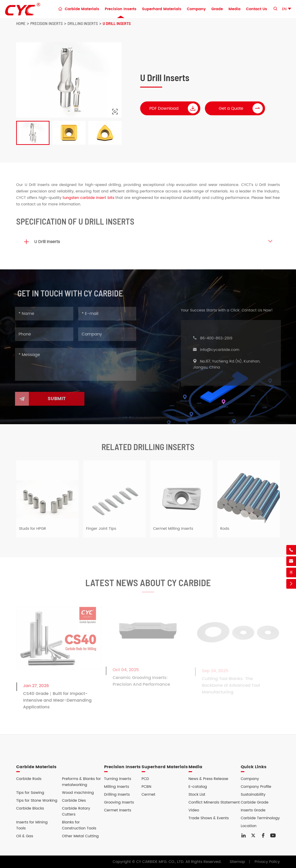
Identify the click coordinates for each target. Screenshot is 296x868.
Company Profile (256, 787)
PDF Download (174, 108)
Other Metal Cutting (80, 836)
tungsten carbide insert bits (88, 198)
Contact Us (257, 9)
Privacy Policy (267, 862)
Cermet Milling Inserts (173, 531)
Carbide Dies (74, 801)
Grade (217, 9)
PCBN (146, 787)
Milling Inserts (117, 787)
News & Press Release (208, 779)
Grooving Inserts (119, 802)
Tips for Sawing (30, 793)
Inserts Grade (253, 810)
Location (249, 826)
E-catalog (198, 787)
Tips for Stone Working (37, 801)
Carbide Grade (255, 802)
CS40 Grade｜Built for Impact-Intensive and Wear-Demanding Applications (57, 703)
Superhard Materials (162, 9)
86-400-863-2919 (218, 338)
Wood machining (78, 793)
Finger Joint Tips (101, 531)
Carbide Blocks (30, 808)
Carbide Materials (82, 9)
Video (194, 810)
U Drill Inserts (117, 23)
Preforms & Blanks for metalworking (81, 782)
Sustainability (253, 795)
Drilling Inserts (83, 23)
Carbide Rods (29, 779)
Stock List (197, 795)
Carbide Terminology (260, 818)
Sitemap (237, 862)
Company (196, 9)
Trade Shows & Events (209, 818)
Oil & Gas (25, 836)
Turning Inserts (118, 779)
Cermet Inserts (118, 810)
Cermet (148, 795)
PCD (145, 779)
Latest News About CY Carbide (148, 585)
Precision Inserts (121, 9)
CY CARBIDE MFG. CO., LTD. (160, 862)
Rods (225, 531)
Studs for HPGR (32, 531)
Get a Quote (241, 108)
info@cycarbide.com (222, 350)
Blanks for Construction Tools (79, 825)
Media (234, 9)
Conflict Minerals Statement (214, 802)
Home (21, 23)
